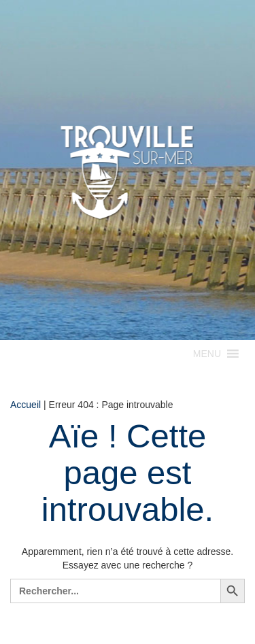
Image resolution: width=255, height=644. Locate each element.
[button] (207, 354)
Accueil (26, 405)
